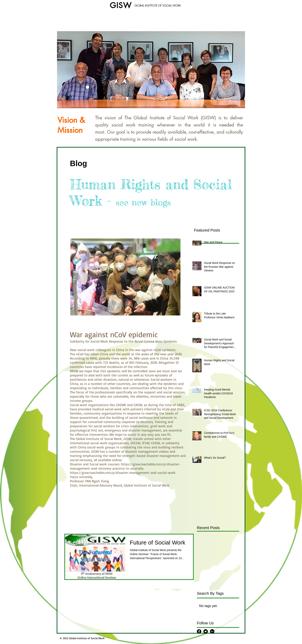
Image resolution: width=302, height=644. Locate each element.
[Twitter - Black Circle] (206, 631)
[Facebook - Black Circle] (199, 631)
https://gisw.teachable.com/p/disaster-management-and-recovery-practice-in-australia (125, 466)
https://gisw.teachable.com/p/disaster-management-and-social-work (123, 473)
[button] (151, 70)
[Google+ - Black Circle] (212, 631)
